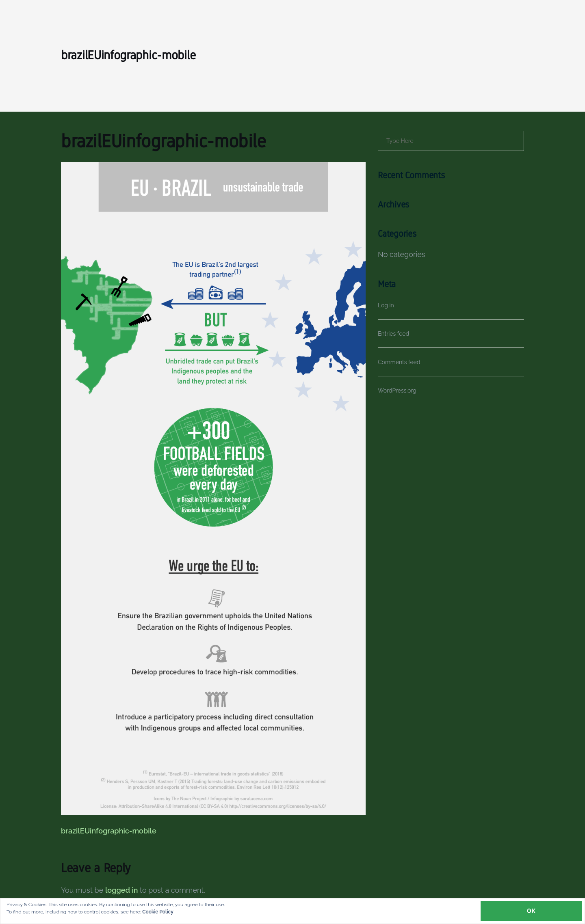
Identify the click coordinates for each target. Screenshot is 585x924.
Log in (386, 305)
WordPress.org (397, 391)
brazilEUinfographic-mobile (109, 831)
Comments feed (399, 362)
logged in (122, 890)
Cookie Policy (158, 912)
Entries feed (393, 334)
